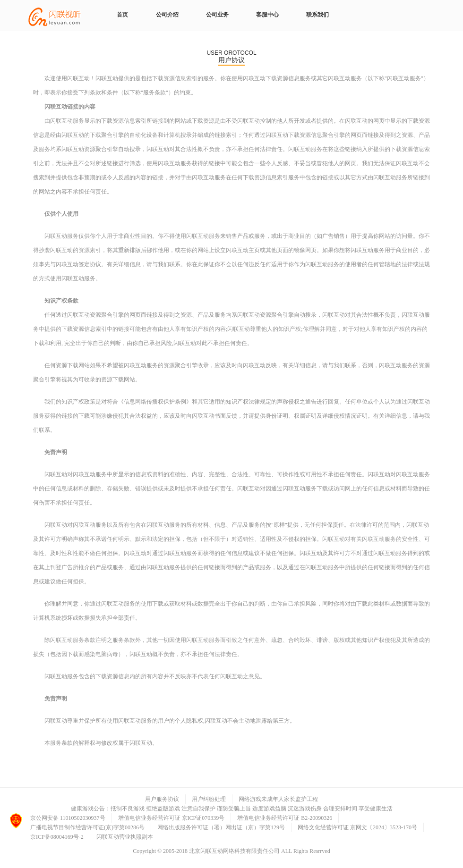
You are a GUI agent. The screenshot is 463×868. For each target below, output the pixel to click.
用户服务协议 (162, 799)
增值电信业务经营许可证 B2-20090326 (285, 818)
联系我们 (317, 15)
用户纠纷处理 (209, 799)
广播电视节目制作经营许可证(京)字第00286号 (87, 827)
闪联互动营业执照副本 (125, 837)
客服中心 (267, 15)
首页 (122, 15)
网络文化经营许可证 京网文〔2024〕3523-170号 (357, 827)
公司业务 (217, 15)
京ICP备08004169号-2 (57, 837)
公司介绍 (167, 15)
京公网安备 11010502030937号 (68, 818)
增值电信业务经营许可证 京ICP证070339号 (171, 818)
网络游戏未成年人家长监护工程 (278, 799)
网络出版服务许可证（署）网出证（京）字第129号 (221, 827)
